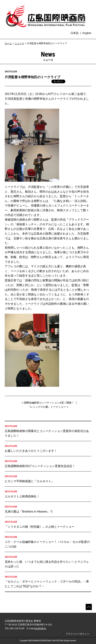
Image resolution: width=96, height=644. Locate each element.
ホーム (8, 43)
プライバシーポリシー (77, 634)
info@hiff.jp (40, 628)
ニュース (19, 43)
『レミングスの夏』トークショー (47, 407)
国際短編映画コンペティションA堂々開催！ (49, 403)
